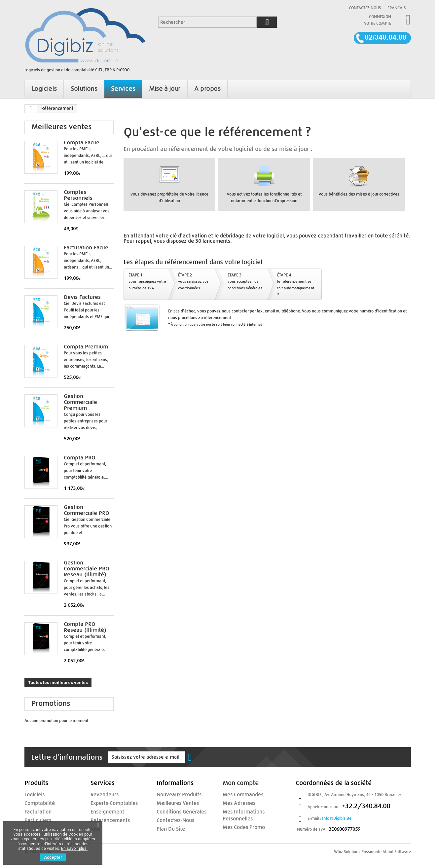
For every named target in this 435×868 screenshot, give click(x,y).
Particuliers (35, 819)
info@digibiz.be (337, 818)
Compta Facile (82, 143)
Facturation (35, 811)
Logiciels (32, 795)
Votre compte (378, 23)
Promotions (51, 704)
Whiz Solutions (347, 852)
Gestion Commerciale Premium (80, 402)
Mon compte (241, 783)
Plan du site (167, 828)
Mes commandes (239, 795)
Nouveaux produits (174, 795)
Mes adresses (236, 803)
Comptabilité (36, 803)
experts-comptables (109, 803)
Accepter (53, 857)
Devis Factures (82, 297)
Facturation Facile (86, 248)
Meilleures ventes (61, 127)
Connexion (380, 17)
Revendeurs (101, 795)
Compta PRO (80, 458)
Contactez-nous (365, 8)
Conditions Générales (176, 811)
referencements (106, 819)
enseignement (104, 811)
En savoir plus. (74, 849)
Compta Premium (86, 347)
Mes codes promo (239, 826)
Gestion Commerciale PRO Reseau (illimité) (87, 569)
